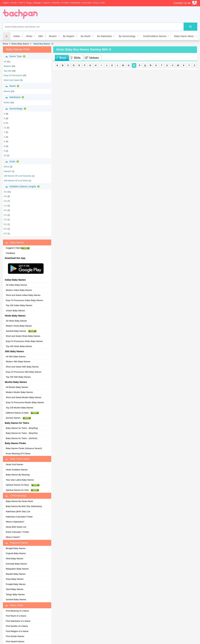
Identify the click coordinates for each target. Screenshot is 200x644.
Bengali (37, 3)
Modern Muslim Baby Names (19, 392)
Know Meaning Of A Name (18, 454)
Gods (13, 161)
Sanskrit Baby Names (21, 331)
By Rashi (86, 36)
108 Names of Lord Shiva (16, 181)
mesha (7, 91)
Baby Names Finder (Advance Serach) (24, 448)
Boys (61, 58)
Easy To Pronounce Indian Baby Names (24, 300)
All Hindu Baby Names (16, 321)
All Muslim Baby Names (17, 387)
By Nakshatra (104, 36)
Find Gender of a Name (17, 626)
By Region (69, 36)
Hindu (29, 36)
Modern (7, 66)
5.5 (5, 210)
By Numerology (127, 36)
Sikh (41, 36)
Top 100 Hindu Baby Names (19, 346)
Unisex (92, 58)
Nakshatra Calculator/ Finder (19, 517)
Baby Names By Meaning (18, 475)
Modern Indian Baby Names (19, 290)
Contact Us (182, 3)
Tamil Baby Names (15, 589)
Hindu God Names (15, 464)
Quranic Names (18, 418)
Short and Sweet (12, 80)
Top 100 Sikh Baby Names (18, 377)
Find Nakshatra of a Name (18, 621)
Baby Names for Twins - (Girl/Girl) (22, 438)
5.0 (5, 224)
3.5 (5, 215)
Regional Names (17, 543)
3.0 (5, 192)
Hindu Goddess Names (17, 470)
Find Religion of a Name (17, 631)
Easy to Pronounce (13, 75)
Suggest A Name (18, 248)
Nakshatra (15, 97)
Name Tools (14, 605)
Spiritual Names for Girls (22, 490)
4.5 (5, 201)
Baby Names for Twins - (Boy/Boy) (22, 428)
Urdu (103, 3)
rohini (7, 102)
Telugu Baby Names (15, 594)
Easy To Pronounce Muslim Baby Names (25, 402)
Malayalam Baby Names (17, 569)
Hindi (14, 3)
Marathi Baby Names (16, 574)
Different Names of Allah (22, 413)
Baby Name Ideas (184, 36)
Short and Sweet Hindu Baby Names (23, 336)
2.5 (5, 220)
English (6, 3)
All (5, 62)
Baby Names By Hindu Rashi (19, 501)
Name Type (16, 56)
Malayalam (76, 3)
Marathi (56, 3)
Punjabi (65, 3)
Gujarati (47, 3)
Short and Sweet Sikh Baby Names (22, 367)
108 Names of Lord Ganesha (18, 176)
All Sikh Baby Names (16, 356)
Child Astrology (16, 496)
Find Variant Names (15, 641)
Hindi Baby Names (15, 559)
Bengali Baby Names (16, 548)
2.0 (5, 206)
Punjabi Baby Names (16, 584)
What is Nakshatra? (15, 522)
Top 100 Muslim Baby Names (20, 408)
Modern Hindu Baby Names (19, 326)
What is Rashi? (13, 537)
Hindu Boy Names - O (43, 44)
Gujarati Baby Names (16, 553)
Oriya (96, 3)
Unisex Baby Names (15, 311)
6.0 (5, 229)
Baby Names (15, 242)
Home (5, 44)
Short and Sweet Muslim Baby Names (24, 397)
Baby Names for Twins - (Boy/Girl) (22, 433)
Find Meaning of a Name (17, 611)
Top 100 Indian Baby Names (19, 305)
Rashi (13, 86)
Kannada (87, 3)
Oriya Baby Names (15, 579)
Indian (17, 36)
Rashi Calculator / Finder (17, 532)
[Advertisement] (101, 14)
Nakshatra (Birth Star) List (18, 511)
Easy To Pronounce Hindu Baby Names (24, 341)
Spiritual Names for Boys (23, 485)
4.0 (5, 196)
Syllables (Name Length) (23, 186)
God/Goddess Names (155, 36)
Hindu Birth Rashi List (16, 527)
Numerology (16, 109)
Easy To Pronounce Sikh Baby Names (24, 372)
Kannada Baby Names (16, 564)
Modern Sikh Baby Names (18, 362)
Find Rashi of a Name (16, 616)
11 (5, 128)
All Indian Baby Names (17, 285)
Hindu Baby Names (20, 44)
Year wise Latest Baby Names (20, 480)
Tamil (21, 3)
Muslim (53, 36)
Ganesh (7, 171)
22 (5, 155)
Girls (76, 58)
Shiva (6, 167)
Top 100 (7, 71)
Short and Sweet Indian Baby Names (23, 295)
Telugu (29, 3)
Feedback (10, 253)
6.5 (5, 233)
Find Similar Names (15, 636)
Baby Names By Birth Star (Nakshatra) (24, 506)
